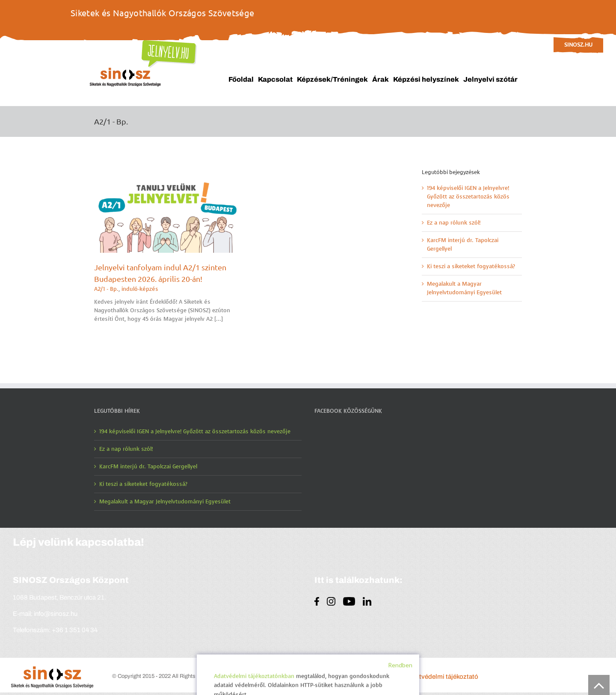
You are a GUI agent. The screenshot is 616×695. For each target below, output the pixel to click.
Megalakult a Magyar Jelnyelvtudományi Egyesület (165, 501)
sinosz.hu (578, 45)
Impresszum (383, 677)
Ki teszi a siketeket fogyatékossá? (471, 266)
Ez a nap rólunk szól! (454, 223)
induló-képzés (140, 289)
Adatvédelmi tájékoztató (443, 677)
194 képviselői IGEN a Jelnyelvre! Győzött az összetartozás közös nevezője (468, 197)
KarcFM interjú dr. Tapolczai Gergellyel (148, 466)
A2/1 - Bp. (106, 289)
